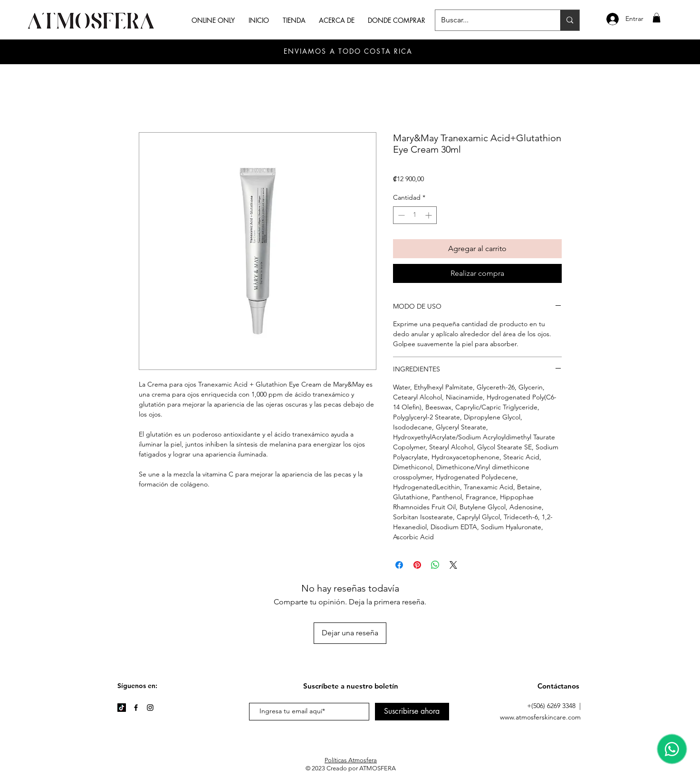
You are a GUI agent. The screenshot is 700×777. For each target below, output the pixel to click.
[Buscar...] (491, 20)
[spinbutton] (415, 215)
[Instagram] (150, 708)
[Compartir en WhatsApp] (435, 565)
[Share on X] (453, 565)
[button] (657, 18)
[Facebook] (136, 708)
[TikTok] (122, 708)
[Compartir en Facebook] (399, 565)
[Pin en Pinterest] (417, 565)
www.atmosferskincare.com (540, 717)
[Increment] (429, 215)
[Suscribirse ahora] (412, 712)
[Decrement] (400, 215)
